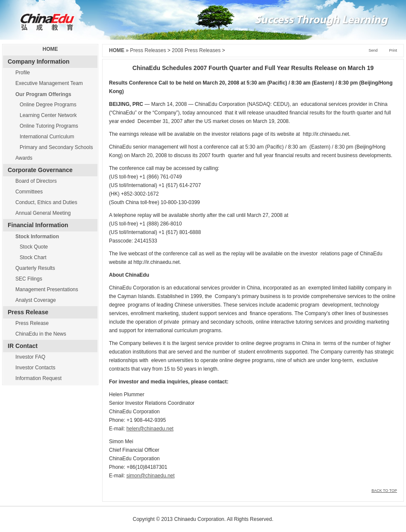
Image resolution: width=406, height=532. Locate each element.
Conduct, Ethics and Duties (46, 202)
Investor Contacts (35, 368)
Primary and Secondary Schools (56, 147)
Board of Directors (36, 181)
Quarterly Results (35, 268)
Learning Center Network (48, 115)
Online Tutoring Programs (49, 126)
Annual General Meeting (43, 213)
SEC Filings (29, 279)
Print (393, 50)
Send (373, 50)
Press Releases (148, 50)
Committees (29, 192)
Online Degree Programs (48, 105)
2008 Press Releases (196, 50)
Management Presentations (47, 289)
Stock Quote (34, 247)
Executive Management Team (49, 83)
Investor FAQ (30, 357)
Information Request (38, 378)
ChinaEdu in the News (41, 334)
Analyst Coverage (36, 300)
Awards (24, 158)
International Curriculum (47, 137)
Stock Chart (33, 257)
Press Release (32, 323)
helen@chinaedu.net (150, 429)
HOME (50, 49)
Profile (23, 73)
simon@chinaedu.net (151, 476)
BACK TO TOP (384, 491)
